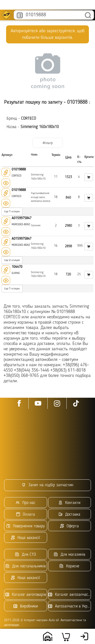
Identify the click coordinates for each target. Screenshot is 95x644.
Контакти (69, 503)
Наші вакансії (25, 538)
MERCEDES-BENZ (21, 225)
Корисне (69, 566)
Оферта (69, 526)
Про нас (25, 503)
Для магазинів (70, 555)
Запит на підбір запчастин (48, 485)
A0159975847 (21, 218)
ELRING (16, 273)
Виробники (26, 606)
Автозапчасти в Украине (70, 606)
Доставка (69, 515)
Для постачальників (26, 566)
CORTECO (16, 176)
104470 (17, 267)
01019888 (19, 169)
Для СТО (26, 555)
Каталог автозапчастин (70, 595)
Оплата (26, 515)
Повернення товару (26, 526)
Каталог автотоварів (26, 595)
